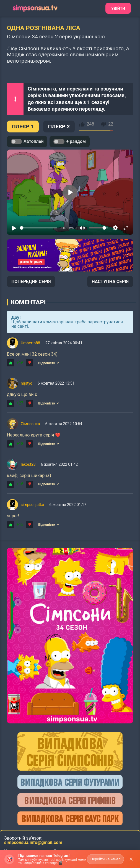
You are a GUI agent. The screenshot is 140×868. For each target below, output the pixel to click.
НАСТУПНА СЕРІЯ (110, 282)
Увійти (118, 9)
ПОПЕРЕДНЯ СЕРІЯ (31, 282)
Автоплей (27, 142)
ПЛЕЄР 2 (59, 127)
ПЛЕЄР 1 (23, 127)
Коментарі (28, 302)
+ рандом (70, 142)
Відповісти (48, 363)
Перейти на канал (105, 859)
